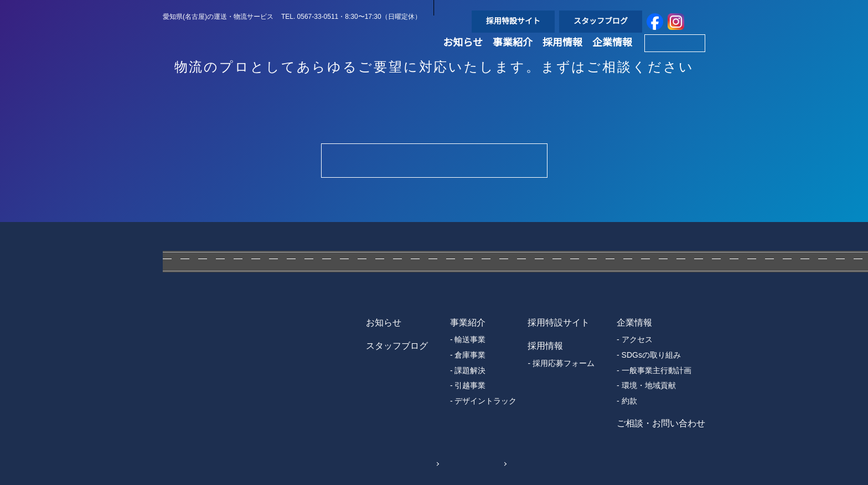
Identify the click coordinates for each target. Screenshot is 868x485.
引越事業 (470, 385)
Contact (675, 57)
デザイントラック (485, 401)
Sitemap (482, 463)
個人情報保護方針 (392, 463)
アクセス (637, 339)
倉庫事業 (470, 355)
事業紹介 (513, 57)
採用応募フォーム (564, 363)
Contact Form (434, 160)
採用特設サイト (513, 21)
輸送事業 (470, 339)
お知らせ (463, 57)
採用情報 (562, 57)
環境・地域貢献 (649, 385)
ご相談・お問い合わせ (661, 424)
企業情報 (612, 57)
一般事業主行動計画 (657, 370)
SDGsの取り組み (651, 355)
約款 (629, 401)
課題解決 (470, 370)
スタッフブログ (601, 21)
